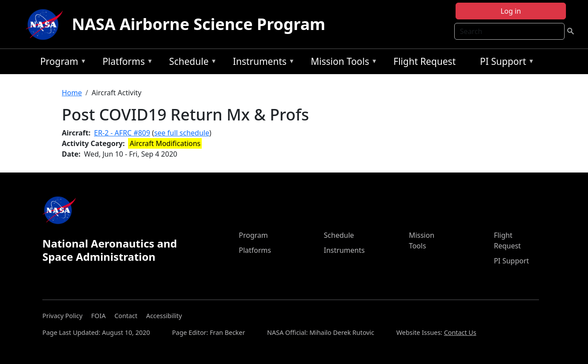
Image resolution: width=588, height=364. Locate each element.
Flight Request (424, 61)
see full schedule (182, 133)
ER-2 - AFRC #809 (122, 133)
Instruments (262, 63)
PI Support (505, 63)
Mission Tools (342, 63)
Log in (511, 11)
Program (61, 63)
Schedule (191, 63)
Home (72, 93)
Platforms (125, 63)
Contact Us (460, 332)
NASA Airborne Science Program (199, 24)
